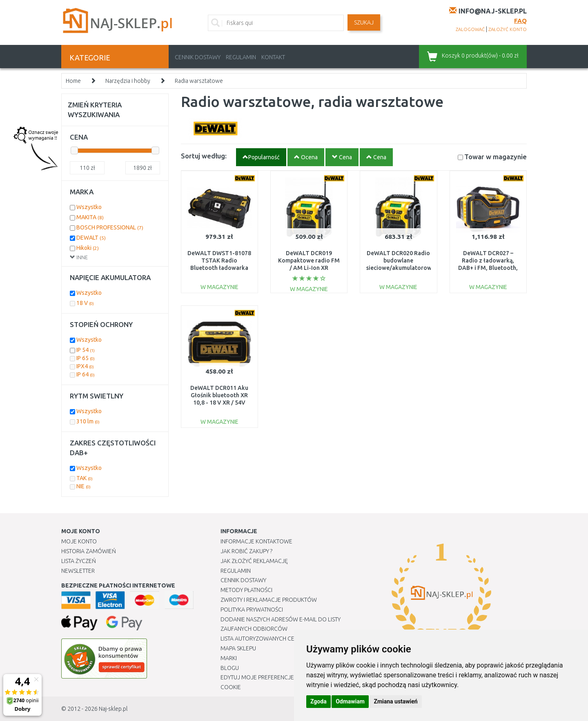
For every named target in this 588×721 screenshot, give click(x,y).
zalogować (470, 29)
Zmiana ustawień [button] (395, 701)
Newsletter (78, 571)
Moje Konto (79, 541)
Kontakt (273, 57)
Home (73, 81)
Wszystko (89, 207)
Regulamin (241, 57)
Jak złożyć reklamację (254, 561)
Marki (229, 658)
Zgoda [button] (318, 701)
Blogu (230, 668)
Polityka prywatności (252, 610)
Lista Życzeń (79, 561)
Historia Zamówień (89, 551)
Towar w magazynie (496, 157)
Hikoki (88, 248)
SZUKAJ (364, 22)
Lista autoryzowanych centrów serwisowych (287, 639)
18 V (85, 303)
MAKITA (90, 217)
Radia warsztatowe (199, 81)
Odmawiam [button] (350, 701)
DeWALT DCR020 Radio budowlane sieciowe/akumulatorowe (401, 260)
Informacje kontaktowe (256, 541)
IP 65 (86, 358)
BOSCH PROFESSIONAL (110, 227)
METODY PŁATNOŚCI (246, 590)
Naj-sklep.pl (113, 709)
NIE (84, 486)
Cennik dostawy (198, 57)
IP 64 (86, 374)
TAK (85, 478)
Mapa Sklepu (238, 648)
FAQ (520, 21)
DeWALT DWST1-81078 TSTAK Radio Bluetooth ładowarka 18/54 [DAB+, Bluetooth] (219, 268)
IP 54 (86, 350)
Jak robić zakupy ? (246, 551)
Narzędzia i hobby (128, 81)
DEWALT (91, 238)
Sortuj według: (204, 156)
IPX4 (85, 366)
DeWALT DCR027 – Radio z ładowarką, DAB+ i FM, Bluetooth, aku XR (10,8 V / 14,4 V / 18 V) (488, 268)
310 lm (88, 421)
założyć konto (508, 29)
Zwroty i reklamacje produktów (269, 600)
